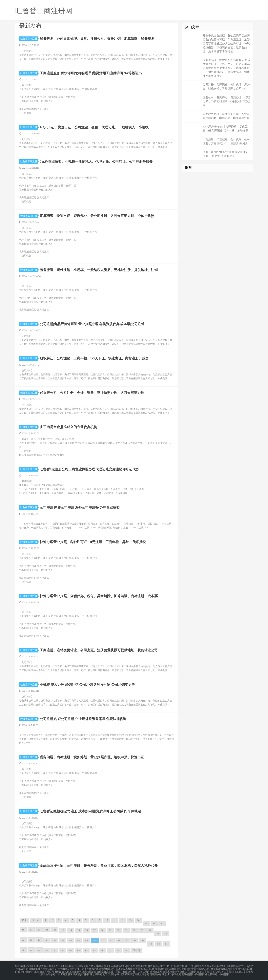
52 (143, 940)
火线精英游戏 (89, 970)
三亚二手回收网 (245, 970)
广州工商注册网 (64, 973)
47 (103, 940)
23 (63, 930)
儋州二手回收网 (188, 970)
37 (23, 940)
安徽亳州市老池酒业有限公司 (220, 966)
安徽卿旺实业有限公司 (169, 968)
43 (71, 940)
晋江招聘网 (188, 973)
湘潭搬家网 (126, 973)
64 (87, 950)
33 (142, 930)
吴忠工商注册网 (178, 966)
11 (115, 920)
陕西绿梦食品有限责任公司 (196, 968)
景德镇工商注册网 (147, 968)
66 (102, 950)
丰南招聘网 (224, 973)
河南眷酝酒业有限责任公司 (40, 968)
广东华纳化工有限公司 (67, 968)
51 (135, 940)
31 (126, 930)
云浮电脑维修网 (196, 966)
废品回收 (104, 966)
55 (167, 944)
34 (150, 930)
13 (130, 920)
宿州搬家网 (156, 970)
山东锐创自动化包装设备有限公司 (36, 970)
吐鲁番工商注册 (29, 39)
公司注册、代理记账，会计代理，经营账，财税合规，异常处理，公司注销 (226, 87)
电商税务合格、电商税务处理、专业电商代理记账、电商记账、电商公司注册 (226, 116)
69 (126, 950)
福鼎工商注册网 (161, 966)
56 (23, 950)
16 (154, 924)
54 (159, 944)
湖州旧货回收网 (81, 973)
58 (39, 950)
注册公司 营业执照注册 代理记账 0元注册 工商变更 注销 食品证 (225, 154)
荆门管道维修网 (111, 973)
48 (111, 940)
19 (31, 930)
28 (102, 930)
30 (118, 930)
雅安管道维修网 (47, 973)
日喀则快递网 (157, 973)
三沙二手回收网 (205, 970)
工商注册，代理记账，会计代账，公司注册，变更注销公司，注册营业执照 (226, 141)
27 (94, 930)
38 (31, 940)
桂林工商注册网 (141, 970)
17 (162, 924)
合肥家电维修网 (171, 970)
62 (71, 950)
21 (47, 930)
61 (63, 950)
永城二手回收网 (173, 973)
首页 (24, 920)
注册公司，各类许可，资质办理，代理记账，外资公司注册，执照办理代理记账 (226, 101)
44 (79, 940)
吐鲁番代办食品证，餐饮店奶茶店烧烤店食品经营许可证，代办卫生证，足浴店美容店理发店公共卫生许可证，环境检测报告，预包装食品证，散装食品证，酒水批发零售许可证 (226, 43)
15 (146, 924)
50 (127, 940)
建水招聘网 (96, 973)
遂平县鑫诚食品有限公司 (224, 968)
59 (47, 950)
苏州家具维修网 (141, 973)
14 (138, 920)
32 (134, 930)
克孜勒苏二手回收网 (225, 970)
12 (122, 920)
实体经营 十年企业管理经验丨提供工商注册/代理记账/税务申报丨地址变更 (226, 129)
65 (94, 950)
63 (79, 950)
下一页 (136, 950)
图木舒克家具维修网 (127, 968)
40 (47, 940)
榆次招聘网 (211, 973)
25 (79, 930)
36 (166, 934)
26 (87, 930)
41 (55, 940)
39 (39, 940)
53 (151, 944)
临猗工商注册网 (73, 970)
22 (55, 930)
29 (110, 930)
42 (63, 940)
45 (87, 940)
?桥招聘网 (199, 973)
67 (110, 950)
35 (158, 934)
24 (71, 930)
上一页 (36, 920)
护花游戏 (114, 966)
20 (39, 930)
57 (31, 950)
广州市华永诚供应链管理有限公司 (97, 968)
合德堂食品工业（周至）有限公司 (114, 970)
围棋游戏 (59, 970)
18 (23, 930)
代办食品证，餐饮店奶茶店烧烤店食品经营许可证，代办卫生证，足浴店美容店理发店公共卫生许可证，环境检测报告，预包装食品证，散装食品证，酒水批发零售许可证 (226, 68)
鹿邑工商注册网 (144, 966)
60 (55, 950)
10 (107, 920)
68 (118, 950)
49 (119, 940)
